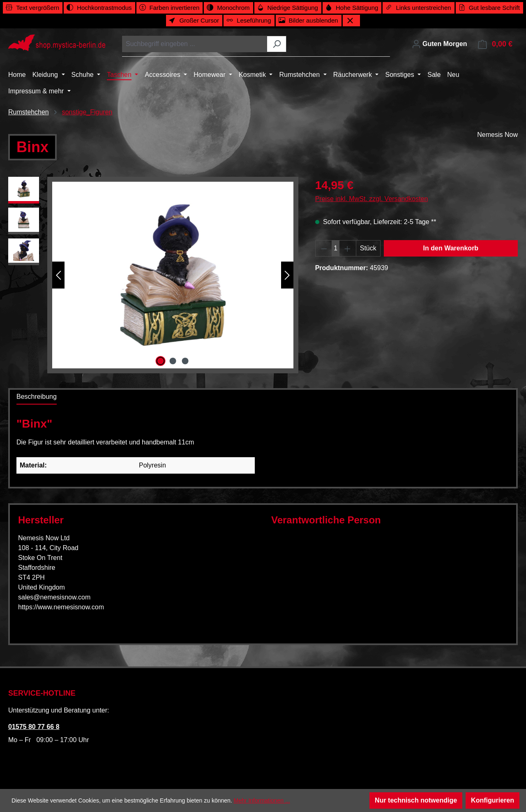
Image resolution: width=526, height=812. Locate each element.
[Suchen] (277, 44)
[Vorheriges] (58, 275)
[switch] (33, 8)
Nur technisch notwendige (416, 800)
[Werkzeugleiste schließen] (351, 21)
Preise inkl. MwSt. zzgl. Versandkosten (372, 199)
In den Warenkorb (451, 248)
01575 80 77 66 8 (34, 727)
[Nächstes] (287, 275)
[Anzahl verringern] (324, 248)
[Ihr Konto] (439, 44)
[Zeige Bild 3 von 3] (185, 361)
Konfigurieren (493, 800)
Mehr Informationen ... (262, 800)
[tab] (37, 397)
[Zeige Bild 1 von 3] (160, 361)
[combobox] (195, 44)
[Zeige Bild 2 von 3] (173, 361)
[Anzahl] (336, 248)
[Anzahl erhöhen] (348, 248)
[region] (153, 275)
